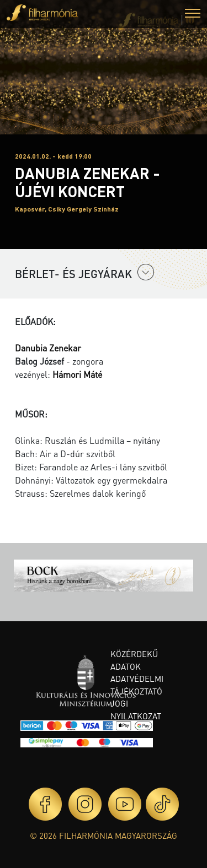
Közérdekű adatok (134, 660)
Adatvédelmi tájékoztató (137, 685)
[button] (193, 15)
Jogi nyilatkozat (136, 710)
